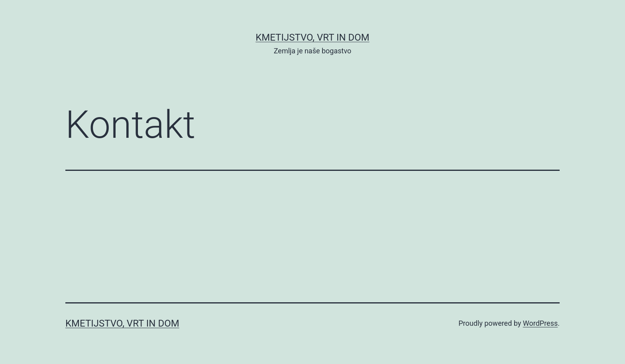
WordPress (540, 323)
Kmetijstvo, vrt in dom (312, 37)
